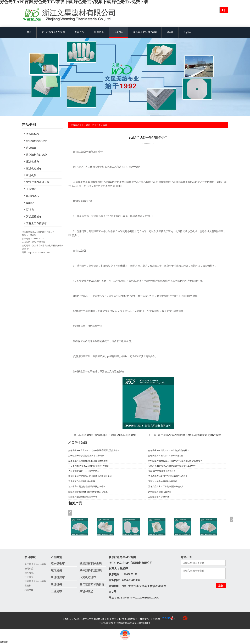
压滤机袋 (31, 175)
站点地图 (29, 590)
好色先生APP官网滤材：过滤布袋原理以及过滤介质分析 (94, 450)
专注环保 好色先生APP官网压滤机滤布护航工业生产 (172, 466)
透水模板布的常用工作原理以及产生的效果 (168, 476)
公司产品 (80, 32)
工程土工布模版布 (36, 223)
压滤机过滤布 (34, 168)
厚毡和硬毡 (33, 196)
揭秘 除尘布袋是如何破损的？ (162, 471)
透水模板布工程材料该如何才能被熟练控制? (88, 461)
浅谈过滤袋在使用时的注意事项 (163, 481)
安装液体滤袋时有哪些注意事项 (83, 497)
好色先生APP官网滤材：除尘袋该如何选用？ (169, 450)
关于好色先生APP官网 (53, 32)
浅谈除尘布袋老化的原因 (160, 492)
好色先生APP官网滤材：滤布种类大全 (166, 456)
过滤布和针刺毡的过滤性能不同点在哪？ (87, 487)
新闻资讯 (99, 32)
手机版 (179, 619)
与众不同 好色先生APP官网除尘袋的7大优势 (89, 466)
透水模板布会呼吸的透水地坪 (82, 481)
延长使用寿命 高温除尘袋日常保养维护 (86, 456)
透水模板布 (33, 134)
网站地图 (4, 642)
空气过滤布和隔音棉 (38, 182)
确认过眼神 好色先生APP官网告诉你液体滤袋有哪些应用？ (175, 461)
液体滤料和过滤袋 (36, 155)
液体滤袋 (31, 148)
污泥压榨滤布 (34, 217)
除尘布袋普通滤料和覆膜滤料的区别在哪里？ (89, 492)
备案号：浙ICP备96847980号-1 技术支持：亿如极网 (143, 619)
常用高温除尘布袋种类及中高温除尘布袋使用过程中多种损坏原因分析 (201, 435)
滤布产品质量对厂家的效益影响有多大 (166, 487)
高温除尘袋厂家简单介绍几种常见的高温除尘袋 (107, 435)
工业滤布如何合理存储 (159, 497)
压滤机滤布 (33, 162)
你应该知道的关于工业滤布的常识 (84, 471)
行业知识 (118, 32)
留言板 (170, 32)
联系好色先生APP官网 (145, 32)
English (187, 32)
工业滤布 (31, 189)
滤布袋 (30, 203)
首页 (29, 32)
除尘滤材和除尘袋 (36, 141)
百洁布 (30, 210)
